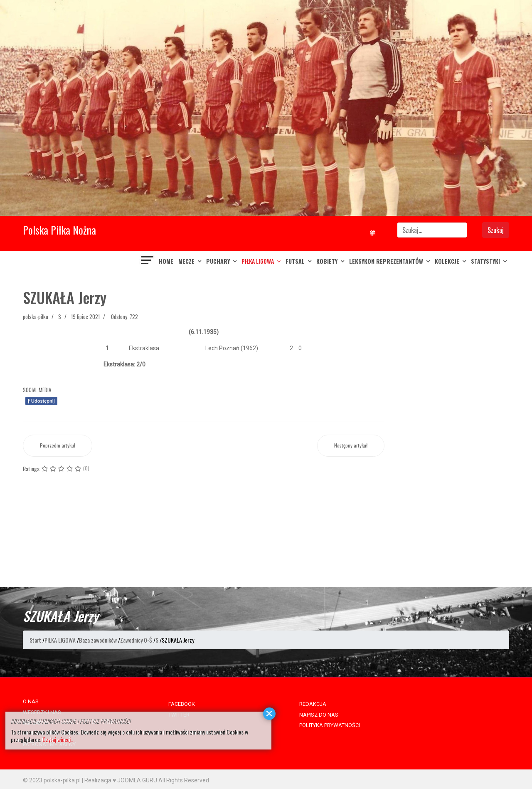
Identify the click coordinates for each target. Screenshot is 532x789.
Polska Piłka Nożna (59, 230)
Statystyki (485, 261)
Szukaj (496, 230)
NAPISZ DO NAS (319, 715)
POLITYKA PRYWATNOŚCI (330, 725)
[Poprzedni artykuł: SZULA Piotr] (58, 446)
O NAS (31, 701)
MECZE (186, 261)
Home (166, 261)
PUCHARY (218, 261)
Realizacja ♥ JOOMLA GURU (121, 780)
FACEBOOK (182, 704)
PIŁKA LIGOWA (258, 261)
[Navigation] (148, 261)
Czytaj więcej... (58, 739)
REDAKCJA (313, 704)
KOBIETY (327, 261)
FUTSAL (295, 261)
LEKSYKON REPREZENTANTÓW (386, 261)
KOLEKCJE (447, 261)
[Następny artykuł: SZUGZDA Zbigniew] (351, 446)
